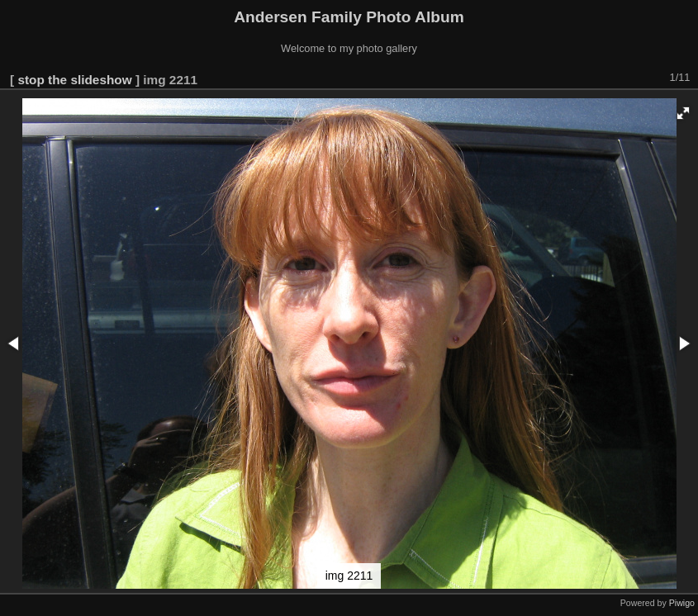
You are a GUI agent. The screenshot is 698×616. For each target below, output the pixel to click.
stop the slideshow (74, 80)
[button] (683, 113)
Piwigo (682, 603)
